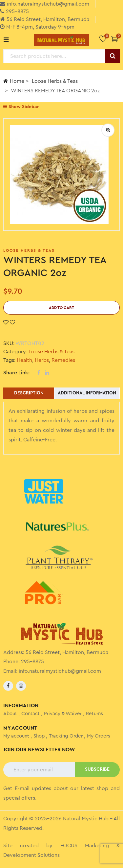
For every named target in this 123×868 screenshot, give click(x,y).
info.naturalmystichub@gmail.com (60, 671)
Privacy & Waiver (63, 714)
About (10, 714)
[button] (115, 39)
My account (16, 736)
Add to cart (61, 308)
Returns (94, 714)
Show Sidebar (21, 107)
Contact (31, 714)
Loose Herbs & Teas (55, 81)
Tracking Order (66, 736)
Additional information (87, 393)
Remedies (63, 360)
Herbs (42, 360)
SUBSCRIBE (97, 769)
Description (29, 393)
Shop (39, 736)
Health (24, 360)
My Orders (99, 736)
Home (14, 81)
